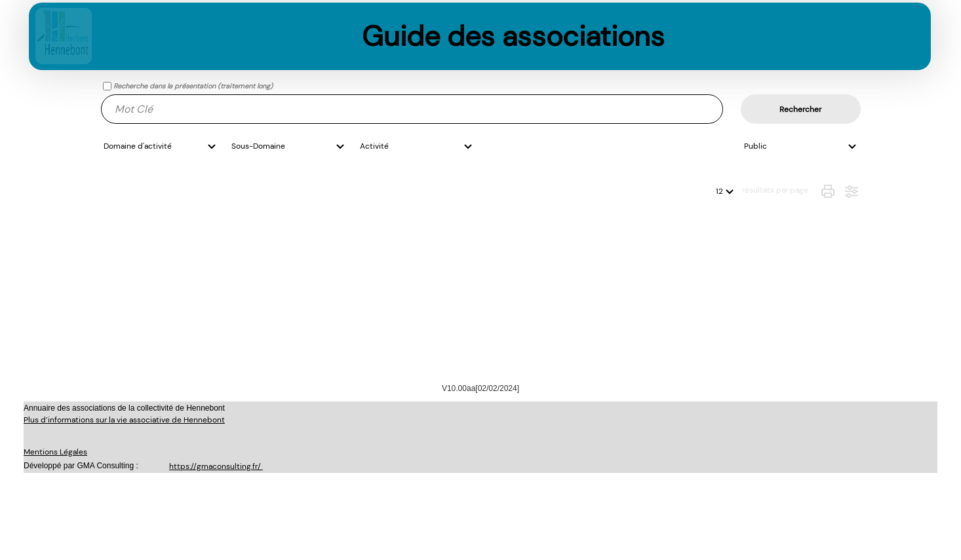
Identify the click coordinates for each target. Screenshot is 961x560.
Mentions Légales (55, 452)
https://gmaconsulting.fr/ (216, 466)
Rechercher (800, 109)
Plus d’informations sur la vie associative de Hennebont (124, 420)
